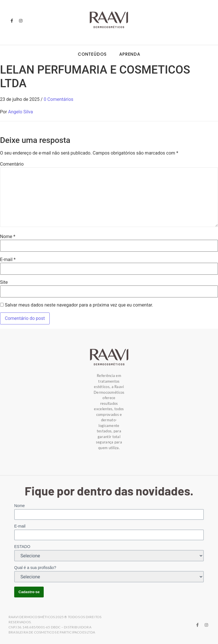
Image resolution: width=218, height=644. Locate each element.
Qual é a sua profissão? (35, 568)
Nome (8, 237)
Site (4, 282)
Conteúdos (92, 54)
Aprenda (130, 54)
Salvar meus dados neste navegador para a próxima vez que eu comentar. (79, 305)
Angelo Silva (21, 112)
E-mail (8, 260)
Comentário (12, 164)
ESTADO (22, 547)
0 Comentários (58, 99)
